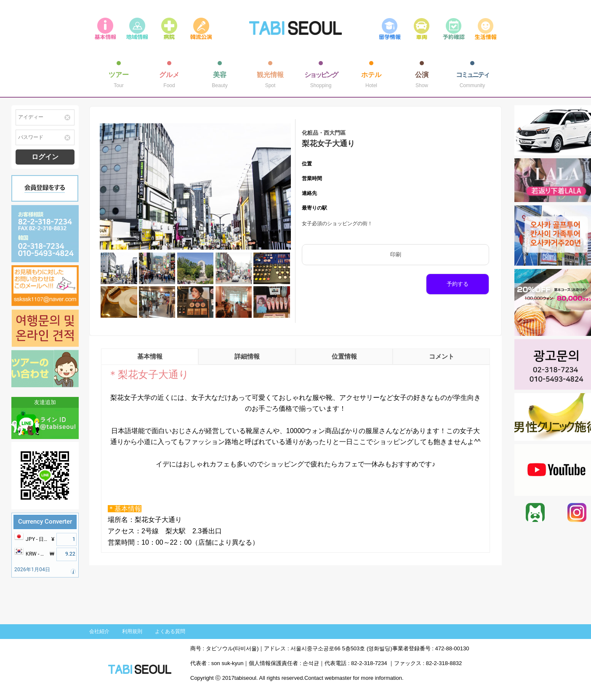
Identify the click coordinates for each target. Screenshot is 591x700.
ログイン (45, 157)
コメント (442, 356)
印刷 (396, 254)
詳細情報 (247, 356)
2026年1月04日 (32, 570)
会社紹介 (99, 631)
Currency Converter (45, 522)
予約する (458, 284)
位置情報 (344, 356)
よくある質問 (170, 631)
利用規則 (132, 631)
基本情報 (150, 356)
